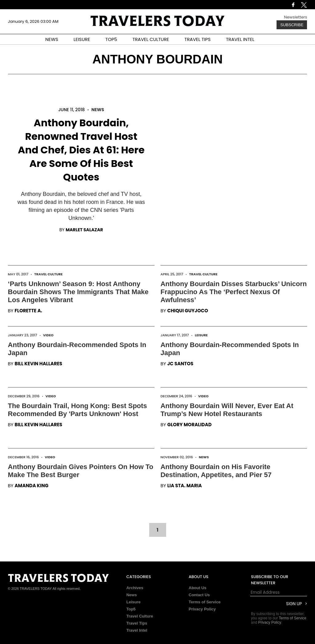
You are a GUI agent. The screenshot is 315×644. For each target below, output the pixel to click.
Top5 (131, 609)
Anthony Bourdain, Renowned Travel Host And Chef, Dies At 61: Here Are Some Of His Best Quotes (81, 150)
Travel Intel (137, 630)
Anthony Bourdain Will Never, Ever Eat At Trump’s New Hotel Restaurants (227, 410)
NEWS (52, 39)
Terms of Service (205, 602)
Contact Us (199, 595)
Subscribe (292, 25)
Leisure (201, 335)
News (98, 110)
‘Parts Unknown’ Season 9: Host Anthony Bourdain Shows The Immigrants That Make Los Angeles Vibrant (78, 292)
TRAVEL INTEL (240, 39)
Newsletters (295, 17)
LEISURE (82, 39)
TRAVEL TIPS (198, 39)
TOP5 (111, 39)
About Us (197, 588)
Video (48, 335)
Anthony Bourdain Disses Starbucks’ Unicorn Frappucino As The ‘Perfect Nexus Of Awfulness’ (234, 292)
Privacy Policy (202, 609)
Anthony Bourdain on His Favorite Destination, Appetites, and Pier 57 (216, 471)
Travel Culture (48, 274)
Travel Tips (137, 623)
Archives (135, 588)
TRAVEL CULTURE (151, 39)
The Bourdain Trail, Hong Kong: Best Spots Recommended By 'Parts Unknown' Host (78, 410)
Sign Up (294, 604)
